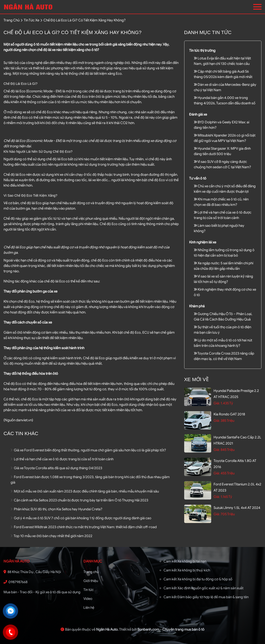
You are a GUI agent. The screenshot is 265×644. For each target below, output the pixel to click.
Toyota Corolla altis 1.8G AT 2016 (235, 464)
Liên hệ (89, 608)
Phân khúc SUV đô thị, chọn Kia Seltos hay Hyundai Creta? (57, 509)
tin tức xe (31, 20)
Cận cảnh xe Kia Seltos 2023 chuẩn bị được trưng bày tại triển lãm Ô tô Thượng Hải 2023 (79, 500)
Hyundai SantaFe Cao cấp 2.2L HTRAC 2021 (237, 440)
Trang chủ (91, 572)
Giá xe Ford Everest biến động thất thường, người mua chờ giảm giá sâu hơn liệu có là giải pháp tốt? (88, 450)
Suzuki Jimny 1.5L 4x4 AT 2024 (237, 508)
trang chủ (12, 20)
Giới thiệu (91, 581)
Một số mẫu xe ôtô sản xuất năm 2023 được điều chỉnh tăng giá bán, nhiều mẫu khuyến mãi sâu (85, 491)
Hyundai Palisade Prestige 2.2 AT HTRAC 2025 (236, 394)
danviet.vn (24, 420)
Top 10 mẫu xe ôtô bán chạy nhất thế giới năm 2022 (51, 536)
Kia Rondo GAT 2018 (229, 414)
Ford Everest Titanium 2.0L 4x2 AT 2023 (237, 487)
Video (88, 599)
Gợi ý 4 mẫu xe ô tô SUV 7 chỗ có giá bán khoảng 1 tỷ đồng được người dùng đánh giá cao (81, 518)
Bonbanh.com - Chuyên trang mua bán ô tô (171, 629)
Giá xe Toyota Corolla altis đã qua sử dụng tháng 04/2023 (56, 468)
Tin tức (89, 590)
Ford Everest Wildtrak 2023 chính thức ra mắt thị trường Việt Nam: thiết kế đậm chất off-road (84, 527)
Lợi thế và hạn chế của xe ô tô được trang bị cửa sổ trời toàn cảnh (62, 459)
